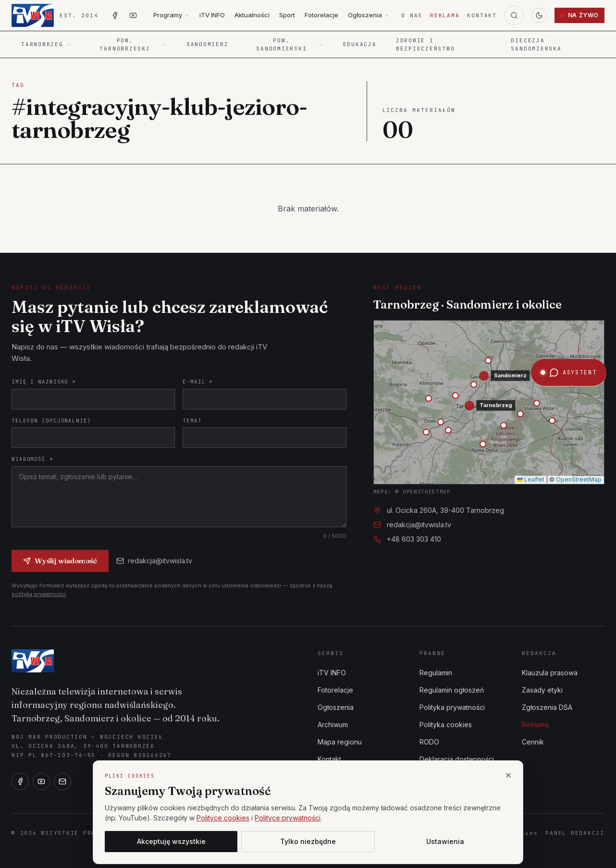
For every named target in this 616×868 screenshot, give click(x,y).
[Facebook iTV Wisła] (115, 15)
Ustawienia (445, 841)
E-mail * (198, 382)
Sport (287, 15)
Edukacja (360, 44)
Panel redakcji (575, 833)
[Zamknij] (508, 775)
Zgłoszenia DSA (547, 707)
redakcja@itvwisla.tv (154, 561)
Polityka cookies (446, 725)
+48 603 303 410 (414, 539)
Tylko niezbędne (308, 841)
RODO (429, 742)
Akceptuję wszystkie (171, 841)
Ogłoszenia (369, 15)
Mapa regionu (340, 742)
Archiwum (333, 725)
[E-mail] (62, 781)
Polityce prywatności (288, 818)
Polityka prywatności (452, 707)
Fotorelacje (321, 15)
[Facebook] (20, 781)
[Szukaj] (514, 15)
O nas (412, 15)
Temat (192, 421)
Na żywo (579, 15)
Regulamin (436, 673)
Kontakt (482, 15)
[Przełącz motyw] (539, 15)
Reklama (445, 15)
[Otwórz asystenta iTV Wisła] (569, 226)
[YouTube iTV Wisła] (133, 15)
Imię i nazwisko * (44, 382)
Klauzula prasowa (550, 673)
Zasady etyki (542, 690)
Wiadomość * (32, 459)
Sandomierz (208, 44)
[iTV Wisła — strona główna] (55, 15)
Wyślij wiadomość (60, 561)
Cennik (533, 742)
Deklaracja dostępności (457, 759)
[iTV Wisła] (33, 661)
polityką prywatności (39, 594)
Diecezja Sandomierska (536, 44)
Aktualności (252, 15)
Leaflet (531, 479)
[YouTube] (41, 781)
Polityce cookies (223, 818)
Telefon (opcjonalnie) (51, 421)
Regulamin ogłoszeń (452, 690)
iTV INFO (212, 15)
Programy (172, 15)
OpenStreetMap (579, 479)
